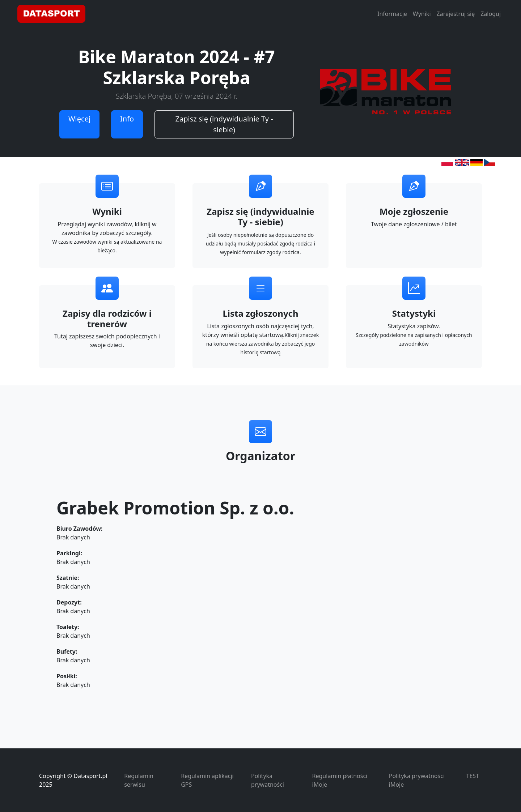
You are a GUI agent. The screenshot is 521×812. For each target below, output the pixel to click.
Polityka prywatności (268, 780)
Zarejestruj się (456, 14)
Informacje (392, 14)
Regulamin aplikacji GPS (207, 780)
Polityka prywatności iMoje (417, 780)
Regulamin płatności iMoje (340, 780)
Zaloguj (491, 14)
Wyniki (422, 14)
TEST (473, 776)
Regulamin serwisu (139, 780)
